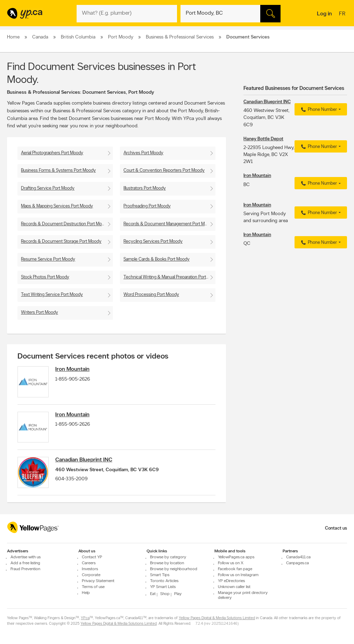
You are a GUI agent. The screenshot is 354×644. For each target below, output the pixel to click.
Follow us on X (231, 563)
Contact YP (92, 557)
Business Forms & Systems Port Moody (58, 171)
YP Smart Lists (163, 587)
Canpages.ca (298, 563)
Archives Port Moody (143, 153)
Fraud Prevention (25, 569)
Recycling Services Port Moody (153, 242)
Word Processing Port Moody (151, 295)
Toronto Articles (164, 581)
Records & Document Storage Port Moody (61, 242)
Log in (324, 14)
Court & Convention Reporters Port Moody (164, 171)
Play (178, 594)
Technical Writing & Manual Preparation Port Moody (169, 277)
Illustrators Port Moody (145, 188)
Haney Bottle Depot (263, 139)
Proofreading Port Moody (147, 206)
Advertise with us (26, 557)
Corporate (91, 575)
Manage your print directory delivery (243, 595)
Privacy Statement (98, 581)
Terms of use (93, 587)
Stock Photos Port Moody (45, 277)
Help (86, 593)
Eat (153, 594)
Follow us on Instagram (238, 575)
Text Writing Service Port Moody (52, 295)
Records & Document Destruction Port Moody (65, 224)
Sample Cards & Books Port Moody (157, 259)
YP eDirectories (231, 581)
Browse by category (168, 557)
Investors (90, 569)
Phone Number (318, 110)
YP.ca (85, 618)
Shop (165, 594)
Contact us (336, 528)
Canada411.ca (298, 557)
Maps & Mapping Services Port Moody (57, 206)
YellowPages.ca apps (236, 557)
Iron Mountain (73, 369)
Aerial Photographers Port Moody (52, 153)
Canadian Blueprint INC (84, 461)
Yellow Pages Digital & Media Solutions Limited (217, 618)
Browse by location (167, 563)
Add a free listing (25, 563)
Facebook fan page (235, 569)
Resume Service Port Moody (48, 259)
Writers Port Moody (40, 313)
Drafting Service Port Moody (48, 188)
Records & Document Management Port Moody (169, 224)
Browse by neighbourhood (174, 569)
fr (343, 14)
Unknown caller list (234, 587)
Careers (89, 563)
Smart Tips (160, 575)
